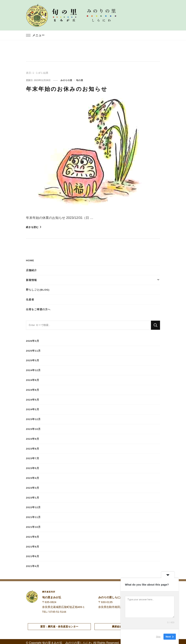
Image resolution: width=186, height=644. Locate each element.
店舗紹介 (31, 270)
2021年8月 (33, 544)
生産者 (30, 299)
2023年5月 (33, 466)
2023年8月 (33, 447)
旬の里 (79, 80)
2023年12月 (34, 418)
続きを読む (34, 227)
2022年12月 (34, 505)
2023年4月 (33, 476)
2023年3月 (33, 486)
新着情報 (31, 279)
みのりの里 (66, 80)
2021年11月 (34, 515)
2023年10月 (34, 428)
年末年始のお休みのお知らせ (79, 88)
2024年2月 (33, 408)
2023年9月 (33, 437)
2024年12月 (34, 369)
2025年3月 (33, 359)
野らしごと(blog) (38, 289)
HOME (30, 260)
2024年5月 (33, 398)
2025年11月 (34, 350)
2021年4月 (33, 564)
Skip (158, 637)
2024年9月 (33, 379)
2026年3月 (33, 340)
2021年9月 (33, 534)
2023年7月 (33, 457)
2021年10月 (34, 525)
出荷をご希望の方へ (38, 309)
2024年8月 (33, 389)
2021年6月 (33, 554)
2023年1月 (33, 496)
